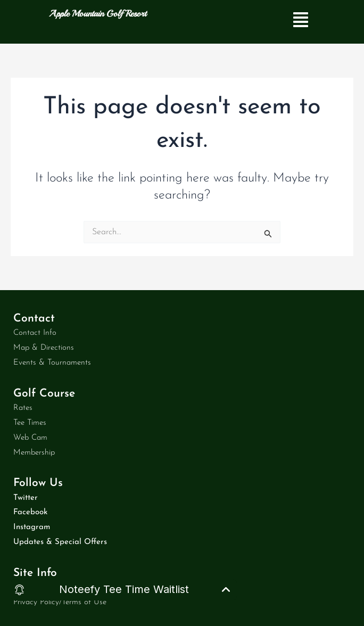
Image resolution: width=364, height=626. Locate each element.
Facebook (30, 512)
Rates (23, 408)
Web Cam (30, 438)
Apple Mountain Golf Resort (98, 14)
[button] (301, 22)
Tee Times (30, 423)
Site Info (35, 573)
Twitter (26, 498)
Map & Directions (44, 348)
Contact (34, 319)
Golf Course (44, 394)
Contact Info (35, 333)
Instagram (32, 527)
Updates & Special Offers (60, 542)
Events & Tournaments (52, 363)
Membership (34, 453)
